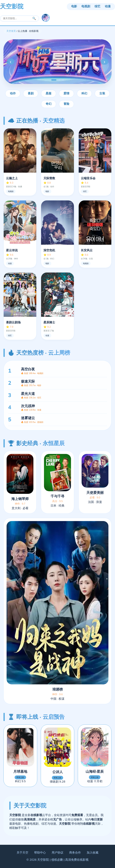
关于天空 (22, 853)
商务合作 (75, 853)
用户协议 (57, 853)
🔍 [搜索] (34, 18)
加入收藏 (93, 853)
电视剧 (86, 6)
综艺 (97, 6)
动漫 (108, 6)
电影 (74, 6)
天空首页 (11, 31)
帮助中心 (40, 853)
